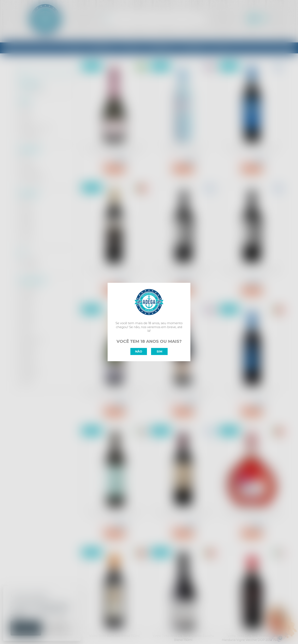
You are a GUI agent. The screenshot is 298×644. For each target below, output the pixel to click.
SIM (159, 351)
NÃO (139, 351)
